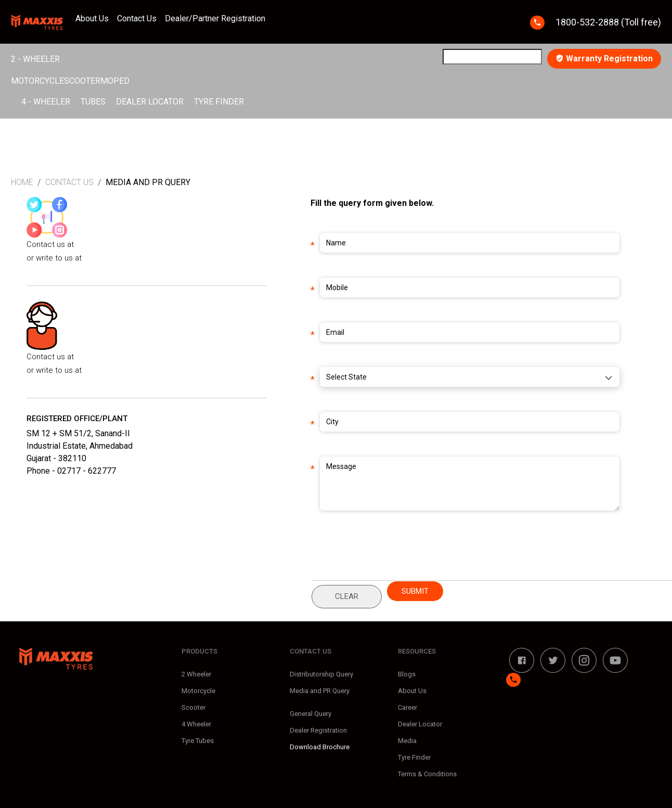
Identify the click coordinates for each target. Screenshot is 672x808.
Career (408, 707)
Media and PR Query (320, 691)
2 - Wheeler (35, 59)
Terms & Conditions (427, 774)
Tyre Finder (219, 102)
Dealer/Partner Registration (215, 18)
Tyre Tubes (198, 741)
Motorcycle (37, 81)
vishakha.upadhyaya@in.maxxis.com (147, 370)
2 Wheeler (196, 674)
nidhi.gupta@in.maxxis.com (132, 258)
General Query (311, 714)
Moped (115, 81)
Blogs (407, 674)
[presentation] (410, 556)
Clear (347, 596)
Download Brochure (320, 747)
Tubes (93, 102)
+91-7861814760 (104, 357)
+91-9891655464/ (106, 244)
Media (407, 741)
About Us (92, 18)
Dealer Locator (150, 102)
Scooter (82, 81)
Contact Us (137, 18)
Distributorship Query (321, 674)
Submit (415, 591)
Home (22, 182)
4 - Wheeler (46, 102)
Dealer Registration (318, 730)
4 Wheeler (196, 724)
